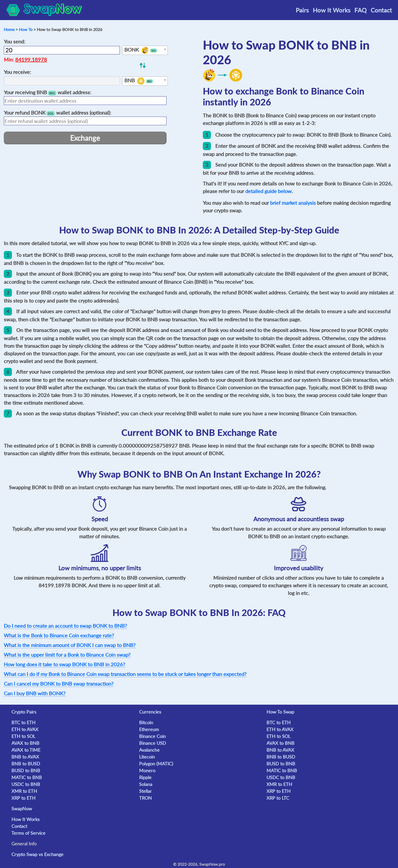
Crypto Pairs (24, 712)
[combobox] (145, 50)
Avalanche (149, 750)
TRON (145, 798)
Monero (147, 770)
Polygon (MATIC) (156, 764)
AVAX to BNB (25, 743)
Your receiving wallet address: (47, 92)
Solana (146, 784)
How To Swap (280, 712)
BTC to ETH (23, 722)
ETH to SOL (23, 736)
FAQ (360, 10)
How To (26, 29)
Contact (381, 10)
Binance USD (153, 743)
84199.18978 (31, 59)
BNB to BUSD (26, 764)
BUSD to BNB (26, 770)
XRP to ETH (23, 798)
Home (9, 29)
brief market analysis (293, 203)
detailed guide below (268, 191)
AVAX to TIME (26, 750)
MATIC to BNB (27, 777)
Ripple (145, 777)
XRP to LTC (278, 798)
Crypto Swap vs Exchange (37, 854)
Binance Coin (152, 736)
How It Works (331, 10)
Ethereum (149, 729)
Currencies (150, 712)
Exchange (85, 138)
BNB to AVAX (25, 757)
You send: (14, 41)
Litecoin (147, 757)
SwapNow (22, 809)
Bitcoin (146, 722)
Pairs (302, 10)
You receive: (17, 72)
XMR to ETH (24, 791)
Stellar (145, 791)
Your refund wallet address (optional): (57, 113)
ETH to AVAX (25, 729)
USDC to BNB (26, 784)
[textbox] (145, 51)
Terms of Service (28, 833)
